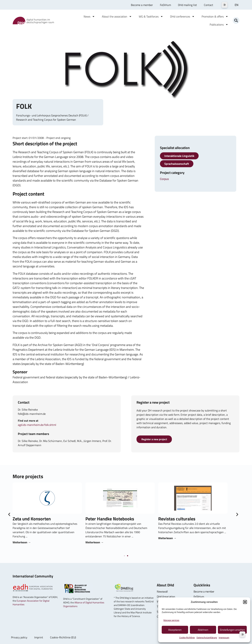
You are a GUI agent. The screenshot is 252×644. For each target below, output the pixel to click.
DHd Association (166, 597)
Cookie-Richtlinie (187, 638)
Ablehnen (203, 630)
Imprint (39, 637)
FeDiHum (165, 5)
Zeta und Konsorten (45, 519)
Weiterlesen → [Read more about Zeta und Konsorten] (35, 542)
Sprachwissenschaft (177, 164)
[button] (245, 602)
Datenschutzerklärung (207, 638)
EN (237, 5)
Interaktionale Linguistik (179, 156)
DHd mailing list (187, 5)
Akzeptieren (175, 630)
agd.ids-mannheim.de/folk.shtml (37, 425)
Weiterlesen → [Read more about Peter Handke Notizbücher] (108, 542)
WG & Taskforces (151, 16)
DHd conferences (182, 16)
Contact (209, 5)
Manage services (171, 620)
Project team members (34, 434)
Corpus (164, 179)
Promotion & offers (215, 16)
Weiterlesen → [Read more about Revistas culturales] (181, 538)
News (89, 16)
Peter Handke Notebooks (123, 519)
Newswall (162, 591)
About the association (117, 16)
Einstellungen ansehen (232, 630)
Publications (219, 25)
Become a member (142, 5)
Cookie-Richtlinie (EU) (63, 637)
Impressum (224, 638)
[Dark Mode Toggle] (225, 5)
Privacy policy (19, 637)
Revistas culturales (190, 519)
